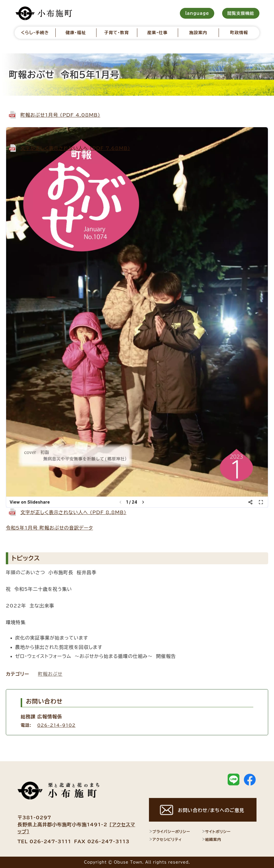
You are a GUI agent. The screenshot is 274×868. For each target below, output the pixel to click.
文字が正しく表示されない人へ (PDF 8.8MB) (73, 512)
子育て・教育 (116, 33)
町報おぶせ (50, 674)
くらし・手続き (35, 33)
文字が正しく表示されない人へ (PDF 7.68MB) (75, 148)
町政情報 (239, 33)
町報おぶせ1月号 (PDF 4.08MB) (60, 115)
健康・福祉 (76, 33)
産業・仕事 (157, 33)
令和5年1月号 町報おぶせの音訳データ (49, 528)
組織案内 (211, 839)
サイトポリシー (216, 832)
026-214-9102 (56, 725)
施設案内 (198, 33)
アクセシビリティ (165, 839)
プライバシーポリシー (170, 832)
